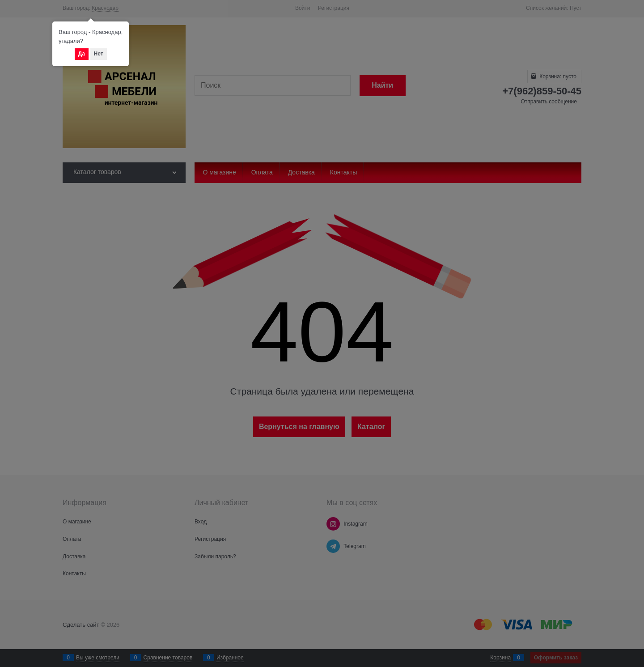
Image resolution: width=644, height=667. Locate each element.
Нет (99, 54)
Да (82, 54)
